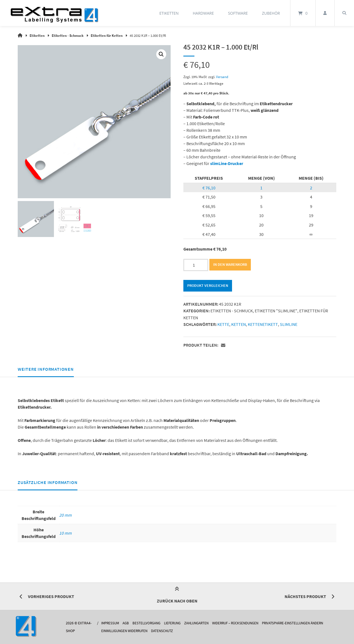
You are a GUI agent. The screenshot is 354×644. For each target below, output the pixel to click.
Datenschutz (166, 631)
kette (223, 324)
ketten (239, 324)
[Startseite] (54, 13)
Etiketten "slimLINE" (276, 311)
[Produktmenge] (196, 265)
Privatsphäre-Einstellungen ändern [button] (308, 623)
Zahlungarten (202, 623)
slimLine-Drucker (227, 163)
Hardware (203, 13)
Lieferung (175, 623)
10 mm (65, 533)
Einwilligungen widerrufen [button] (125, 631)
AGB (125, 623)
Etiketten (169, 13)
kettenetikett (263, 324)
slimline (288, 324)
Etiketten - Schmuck (68, 35)
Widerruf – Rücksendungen (245, 623)
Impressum (109, 623)
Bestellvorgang (148, 623)
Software (238, 13)
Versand (222, 76)
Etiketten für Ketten (107, 35)
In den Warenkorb (230, 265)
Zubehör (271, 13)
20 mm (65, 515)
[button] (161, 54)
